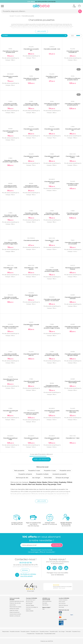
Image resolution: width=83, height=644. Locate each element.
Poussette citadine (25, 632)
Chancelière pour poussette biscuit (31, 157)
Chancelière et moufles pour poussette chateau (31, 79)
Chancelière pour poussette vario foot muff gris (31, 413)
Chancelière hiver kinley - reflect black (73, 411)
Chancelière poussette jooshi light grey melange (73, 355)
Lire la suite (41, 31)
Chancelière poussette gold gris (10, 411)
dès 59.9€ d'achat (17, 520)
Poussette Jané (31, 634)
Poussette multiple (42, 474)
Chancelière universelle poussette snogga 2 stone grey (10, 355)
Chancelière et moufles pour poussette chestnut (73, 79)
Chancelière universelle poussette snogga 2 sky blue (31, 104)
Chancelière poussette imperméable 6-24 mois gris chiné (31, 187)
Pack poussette (19, 471)
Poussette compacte (25, 474)
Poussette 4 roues (50, 471)
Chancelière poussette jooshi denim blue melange (73, 327)
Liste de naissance (63, 600)
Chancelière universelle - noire (52, 49)
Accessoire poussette (59, 474)
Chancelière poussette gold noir (73, 130)
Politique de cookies (14, 609)
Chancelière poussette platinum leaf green (73, 214)
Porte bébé (48, 478)
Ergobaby (63, 482)
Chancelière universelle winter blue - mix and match (10, 327)
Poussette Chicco (76, 632)
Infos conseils (62, 602)
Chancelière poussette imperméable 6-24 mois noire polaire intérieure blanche (52, 387)
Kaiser (39, 482)
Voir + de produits (41, 459)
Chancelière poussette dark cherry (52, 439)
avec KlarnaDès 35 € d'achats (33, 520)
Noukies (39, 484)
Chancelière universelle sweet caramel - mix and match (52, 300)
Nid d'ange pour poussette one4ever (73, 268)
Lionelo (25, 484)
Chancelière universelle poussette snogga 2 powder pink (31, 214)
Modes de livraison (14, 610)
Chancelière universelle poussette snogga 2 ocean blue (10, 105)
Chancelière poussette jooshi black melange (73, 382)
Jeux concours (62, 604)
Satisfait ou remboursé (15, 616)
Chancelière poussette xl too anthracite (10, 132)
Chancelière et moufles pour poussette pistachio (73, 104)
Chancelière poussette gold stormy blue (31, 382)
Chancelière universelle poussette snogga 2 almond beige (10, 216)
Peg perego (52, 484)
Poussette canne (65, 471)
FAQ (43, 609)
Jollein (19, 484)
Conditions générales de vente (17, 601)
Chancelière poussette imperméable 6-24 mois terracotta (10, 187)
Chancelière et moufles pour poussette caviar (10, 52)
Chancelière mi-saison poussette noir (52, 77)
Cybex (56, 482)
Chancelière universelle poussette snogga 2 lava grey (52, 327)
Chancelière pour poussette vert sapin (52, 182)
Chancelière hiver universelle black (31, 325)
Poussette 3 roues (34, 471)
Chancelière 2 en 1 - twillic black (52, 241)
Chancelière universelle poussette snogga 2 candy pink (52, 355)
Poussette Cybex (39, 634)
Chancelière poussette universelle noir (73, 52)
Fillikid (69, 482)
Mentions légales (30, 605)
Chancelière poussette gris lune (31, 439)
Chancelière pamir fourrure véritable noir (10, 380)
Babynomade (6, 632)
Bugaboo (33, 482)
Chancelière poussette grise (31, 240)
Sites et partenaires (47, 601)
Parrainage (61, 607)
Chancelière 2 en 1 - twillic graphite (31, 268)
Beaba (45, 482)
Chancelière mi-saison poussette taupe (73, 184)
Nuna (45, 484)
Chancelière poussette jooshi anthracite (73, 298)
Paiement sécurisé (64, 610)
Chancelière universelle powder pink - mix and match (10, 298)
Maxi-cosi (32, 484)
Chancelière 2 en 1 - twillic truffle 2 (73, 157)
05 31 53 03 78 (66, 526)
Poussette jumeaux (44, 632)
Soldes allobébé (30, 611)
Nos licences (45, 605)
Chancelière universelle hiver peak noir (31, 355)
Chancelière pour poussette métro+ (10, 77)
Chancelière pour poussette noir (52, 130)
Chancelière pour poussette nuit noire (52, 411)
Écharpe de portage (62, 478)
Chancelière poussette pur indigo (10, 439)
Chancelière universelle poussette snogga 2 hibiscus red (52, 214)
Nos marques (29, 604)
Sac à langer (36, 478)
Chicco (50, 482)
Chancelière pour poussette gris (31, 50)
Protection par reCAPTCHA (47, 641)
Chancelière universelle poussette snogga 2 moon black (52, 271)
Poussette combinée (15, 632)
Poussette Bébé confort (50, 634)
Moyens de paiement (15, 612)
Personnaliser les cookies (15, 607)
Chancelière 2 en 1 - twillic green (10, 268)
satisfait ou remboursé (50, 519)
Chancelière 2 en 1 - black (73, 438)
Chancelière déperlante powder (31, 296)
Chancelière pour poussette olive (31, 130)
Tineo (59, 484)
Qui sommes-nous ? (31, 600)
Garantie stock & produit (15, 614)
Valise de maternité (63, 605)
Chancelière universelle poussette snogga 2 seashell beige (10, 162)
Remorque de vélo (22, 478)
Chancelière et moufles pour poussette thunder (52, 104)
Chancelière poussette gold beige (52, 157)
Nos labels (45, 603)
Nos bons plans (30, 602)
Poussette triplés (54, 632)
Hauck (13, 484)
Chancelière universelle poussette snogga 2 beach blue (10, 244)
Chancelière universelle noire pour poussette (73, 243)
